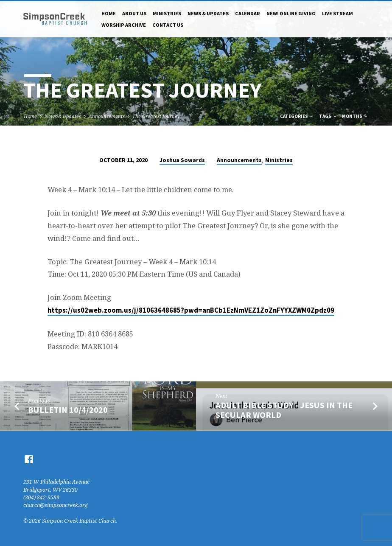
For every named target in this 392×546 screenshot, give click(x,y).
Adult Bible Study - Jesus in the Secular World (284, 410)
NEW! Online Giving (291, 13)
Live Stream (337, 13)
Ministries (167, 13)
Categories (297, 116)
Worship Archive (124, 25)
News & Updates (208, 13)
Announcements (107, 116)
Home (109, 13)
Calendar (248, 13)
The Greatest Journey (156, 116)
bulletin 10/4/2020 (68, 410)
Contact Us (168, 25)
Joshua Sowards (182, 160)
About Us (134, 13)
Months (355, 116)
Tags (328, 116)
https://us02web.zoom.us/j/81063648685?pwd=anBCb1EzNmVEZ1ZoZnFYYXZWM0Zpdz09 (191, 310)
